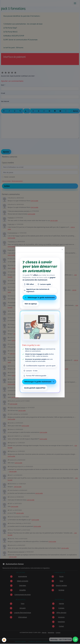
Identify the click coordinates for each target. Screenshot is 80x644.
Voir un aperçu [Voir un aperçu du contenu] (31, 304)
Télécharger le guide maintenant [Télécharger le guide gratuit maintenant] (40, 297)
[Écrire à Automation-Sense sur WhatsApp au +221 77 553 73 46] (75, 639)
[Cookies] (4, 640)
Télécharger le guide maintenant (39, 382)
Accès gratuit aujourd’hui (35, 388)
